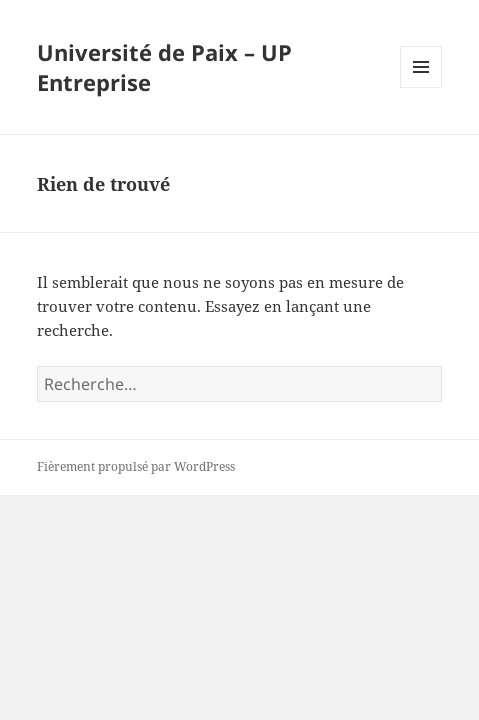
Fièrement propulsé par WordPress (136, 466)
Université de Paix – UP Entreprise (164, 67)
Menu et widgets (421, 87)
